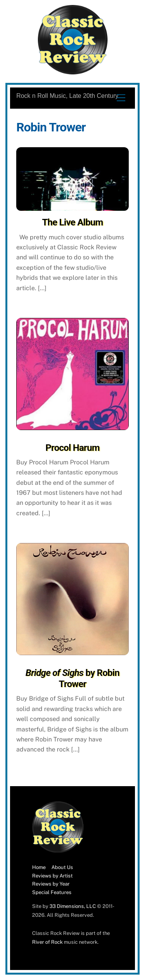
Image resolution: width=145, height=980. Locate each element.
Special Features (52, 892)
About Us (62, 867)
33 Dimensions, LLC (73, 906)
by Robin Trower (72, 678)
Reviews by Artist (52, 876)
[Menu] (121, 98)
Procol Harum (73, 448)
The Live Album (73, 222)
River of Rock (47, 942)
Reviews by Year (51, 884)
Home (39, 867)
